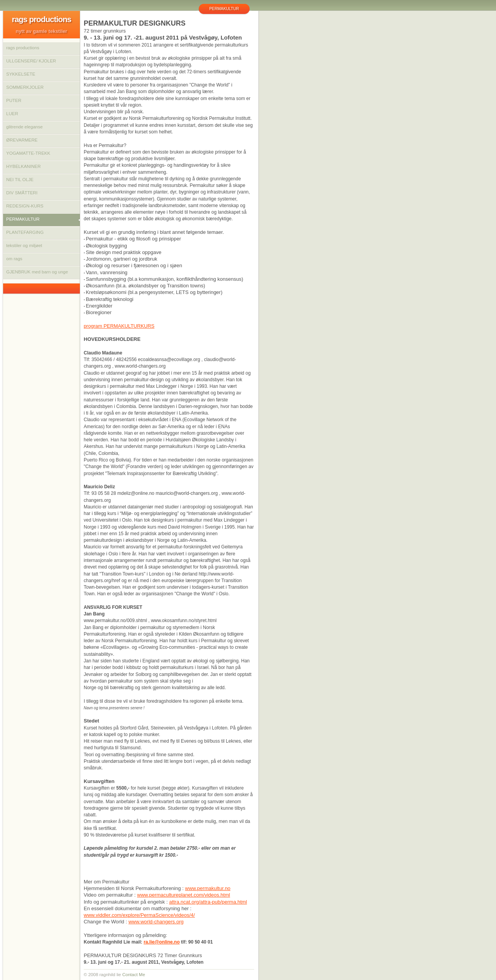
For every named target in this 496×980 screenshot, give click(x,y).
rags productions (23, 48)
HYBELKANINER (23, 166)
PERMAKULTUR (23, 219)
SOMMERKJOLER (25, 87)
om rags (14, 259)
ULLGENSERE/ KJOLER (31, 61)
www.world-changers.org (156, 922)
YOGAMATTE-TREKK (28, 153)
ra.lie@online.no (162, 942)
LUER (12, 114)
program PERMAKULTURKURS (119, 326)
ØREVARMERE (22, 140)
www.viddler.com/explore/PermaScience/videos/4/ (139, 915)
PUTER (14, 100)
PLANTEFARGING (25, 232)
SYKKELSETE (21, 74)
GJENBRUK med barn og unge (37, 272)
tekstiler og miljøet (24, 245)
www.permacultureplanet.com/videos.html (184, 895)
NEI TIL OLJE (20, 180)
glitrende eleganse (24, 127)
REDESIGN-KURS (25, 206)
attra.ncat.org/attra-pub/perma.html (208, 902)
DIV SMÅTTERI (22, 193)
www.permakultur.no (208, 888)
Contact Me (133, 975)
